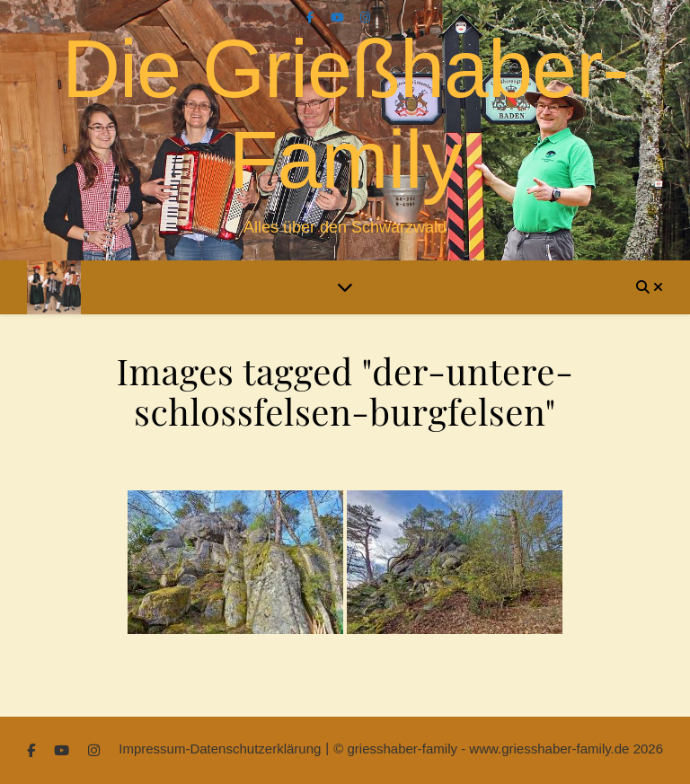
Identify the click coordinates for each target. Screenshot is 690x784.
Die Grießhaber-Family (345, 115)
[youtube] (339, 18)
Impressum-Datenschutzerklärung (220, 749)
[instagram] (365, 18)
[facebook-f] (312, 18)
